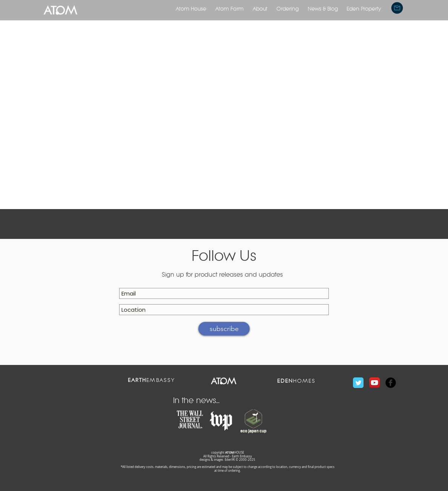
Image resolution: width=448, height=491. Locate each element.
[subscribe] (224, 329)
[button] (397, 8)
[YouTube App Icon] (374, 383)
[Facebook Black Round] (391, 383)
